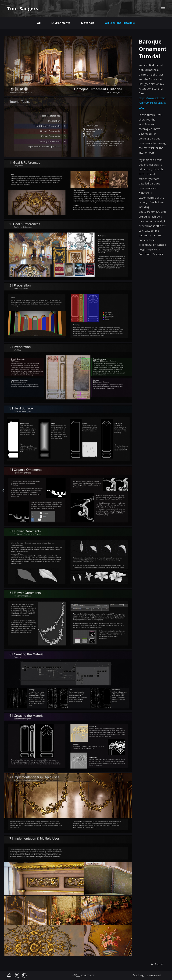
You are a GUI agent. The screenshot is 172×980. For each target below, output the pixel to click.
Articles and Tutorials (120, 23)
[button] (157, 964)
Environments (61, 23)
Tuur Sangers (23, 8)
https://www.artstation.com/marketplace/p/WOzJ (152, 103)
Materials (88, 23)
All (39, 23)
